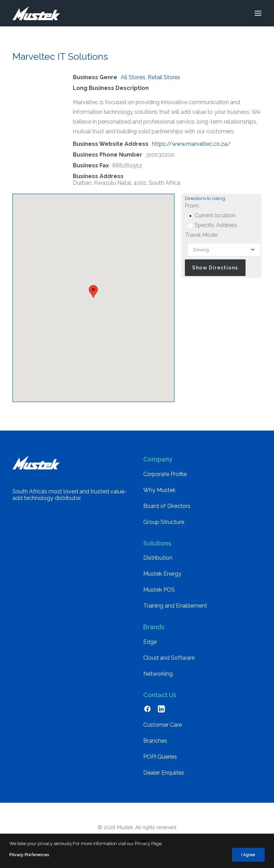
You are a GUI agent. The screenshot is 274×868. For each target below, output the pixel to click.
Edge (150, 642)
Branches (155, 741)
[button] (258, 13)
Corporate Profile (165, 474)
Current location (212, 215)
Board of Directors (167, 506)
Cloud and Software (169, 658)
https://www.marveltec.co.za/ (191, 144)
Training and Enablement (175, 606)
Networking (158, 674)
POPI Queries (160, 757)
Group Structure (164, 522)
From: (192, 206)
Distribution (158, 558)
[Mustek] (36, 13)
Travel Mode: (202, 235)
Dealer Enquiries (164, 773)
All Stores (133, 77)
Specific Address (212, 225)
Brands (154, 627)
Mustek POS (159, 590)
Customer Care (162, 725)
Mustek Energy (162, 574)
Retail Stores (164, 77)
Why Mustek (159, 490)
